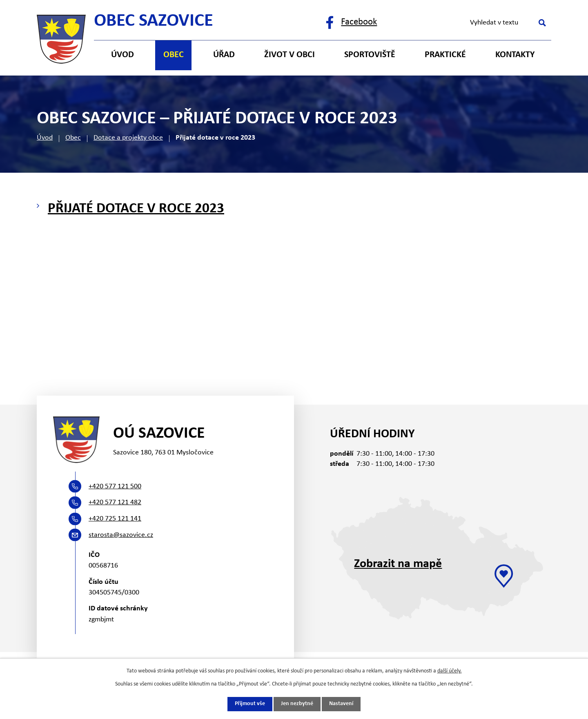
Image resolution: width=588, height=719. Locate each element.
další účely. (450, 671)
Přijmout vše (250, 704)
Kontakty (515, 55)
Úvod (45, 138)
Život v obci (290, 55)
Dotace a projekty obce (128, 138)
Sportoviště (370, 55)
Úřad (224, 55)
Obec (73, 138)
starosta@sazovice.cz (121, 535)
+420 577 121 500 (115, 486)
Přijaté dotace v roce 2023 (136, 209)
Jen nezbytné (297, 704)
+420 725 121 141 (115, 519)
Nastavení (341, 704)
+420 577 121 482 (115, 502)
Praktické (445, 55)
